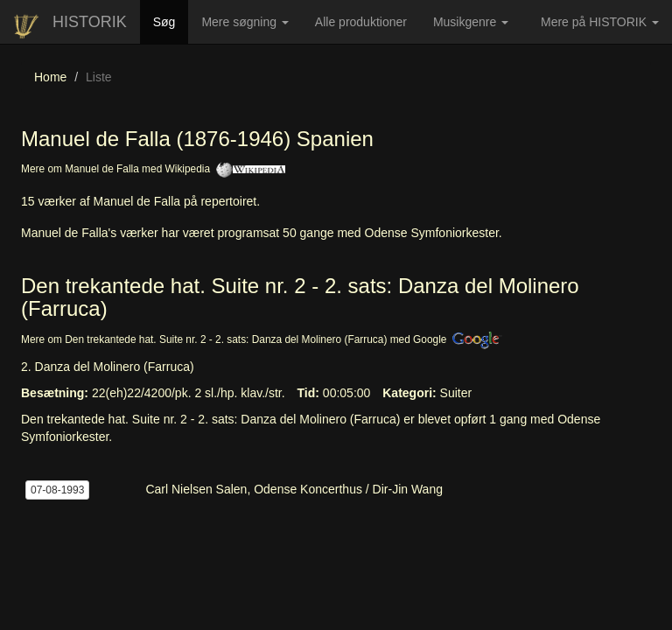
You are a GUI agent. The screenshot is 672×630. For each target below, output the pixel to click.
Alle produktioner (367, 28)
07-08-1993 (57, 490)
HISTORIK (90, 22)
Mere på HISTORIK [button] (600, 22)
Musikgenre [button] (471, 22)
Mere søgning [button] (245, 22)
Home (50, 77)
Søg (171, 21)
